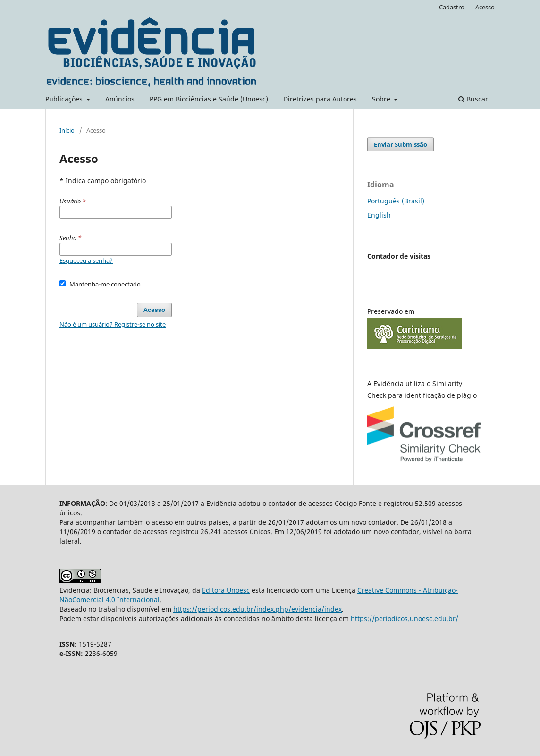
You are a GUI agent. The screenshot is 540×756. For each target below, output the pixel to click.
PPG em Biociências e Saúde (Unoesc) (209, 99)
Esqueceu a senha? (86, 260)
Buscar (473, 99)
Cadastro (452, 7)
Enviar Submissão (401, 144)
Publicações (65, 99)
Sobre (382, 99)
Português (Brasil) (396, 201)
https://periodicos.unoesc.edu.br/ (405, 618)
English (379, 215)
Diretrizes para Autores (320, 99)
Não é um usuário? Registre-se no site (113, 324)
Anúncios (120, 99)
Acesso (485, 7)
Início (67, 130)
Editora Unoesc (226, 590)
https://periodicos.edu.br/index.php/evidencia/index (257, 609)
